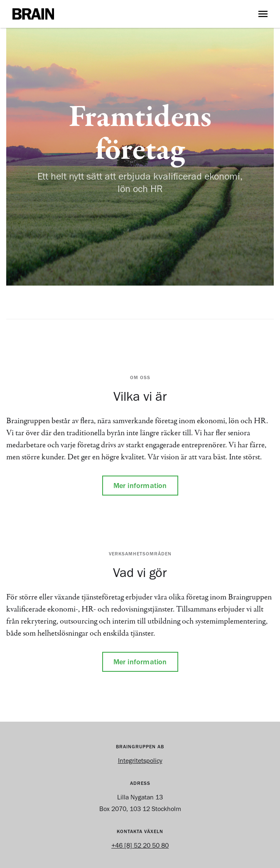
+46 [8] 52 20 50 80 (140, 845)
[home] (129, 14)
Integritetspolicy (140, 761)
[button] (263, 14)
